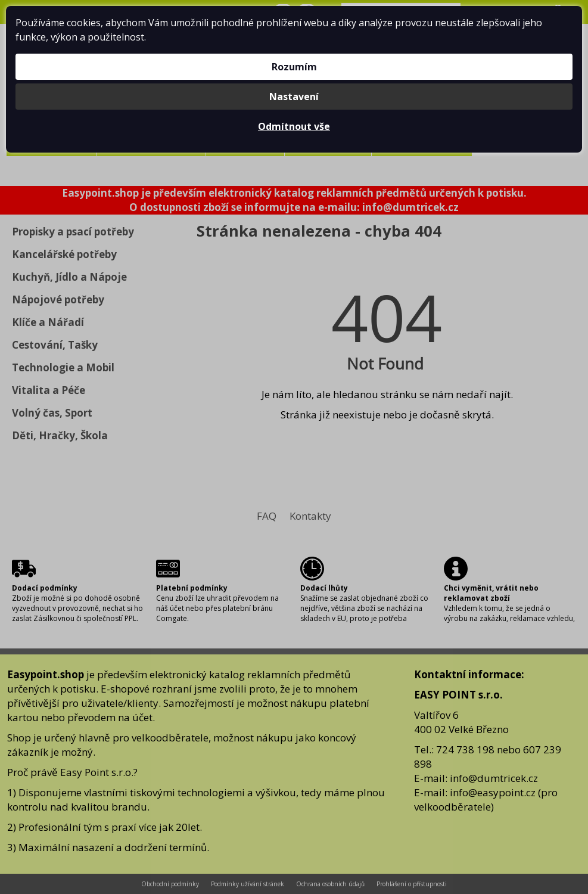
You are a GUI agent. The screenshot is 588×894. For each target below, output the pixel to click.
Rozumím (294, 67)
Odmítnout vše (294, 126)
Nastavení (294, 97)
